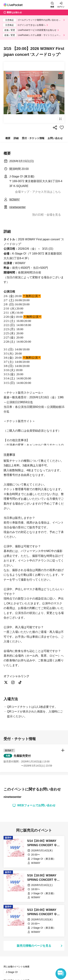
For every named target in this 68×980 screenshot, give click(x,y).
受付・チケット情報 (33, 138)
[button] (34, 908)
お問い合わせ (55, 138)
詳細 (16, 138)
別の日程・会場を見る (47, 215)
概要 (8, 138)
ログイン (61, 7)
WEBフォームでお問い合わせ (34, 955)
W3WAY (15, 200)
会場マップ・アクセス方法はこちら (38, 192)
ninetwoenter (18, 207)
